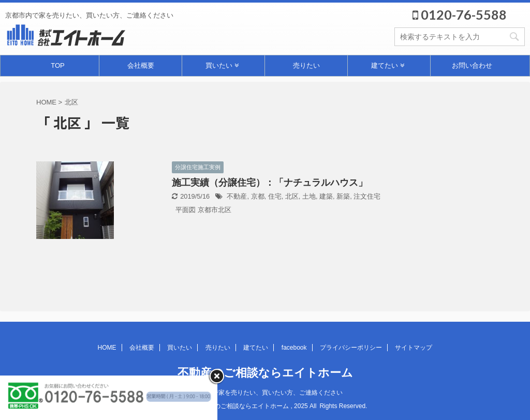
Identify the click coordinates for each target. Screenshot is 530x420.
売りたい (306, 65)
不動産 (237, 196)
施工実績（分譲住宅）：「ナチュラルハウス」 (270, 183)
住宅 (275, 196)
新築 (343, 196)
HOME (107, 348)
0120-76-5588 (460, 14)
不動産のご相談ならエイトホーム (265, 373)
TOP (58, 65)
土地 (309, 196)
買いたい (222, 65)
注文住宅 (367, 196)
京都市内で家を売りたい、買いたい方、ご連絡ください (265, 393)
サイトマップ (414, 348)
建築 (326, 196)
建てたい (388, 65)
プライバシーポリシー (351, 348)
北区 (292, 196)
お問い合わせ (472, 65)
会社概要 (141, 65)
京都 (258, 196)
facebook (294, 348)
